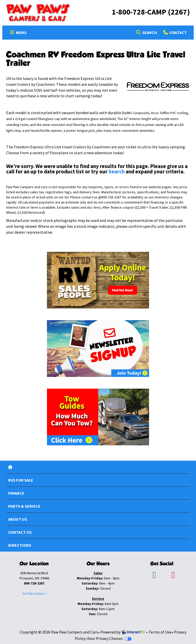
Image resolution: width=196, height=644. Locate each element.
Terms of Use (160, 632)
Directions (20, 545)
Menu (19, 33)
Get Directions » (34, 593)
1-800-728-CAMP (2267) (151, 12)
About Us (18, 519)
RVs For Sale (21, 480)
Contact (175, 33)
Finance (16, 493)
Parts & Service (24, 506)
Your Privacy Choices (109, 638)
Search (146, 33)
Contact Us (20, 532)
